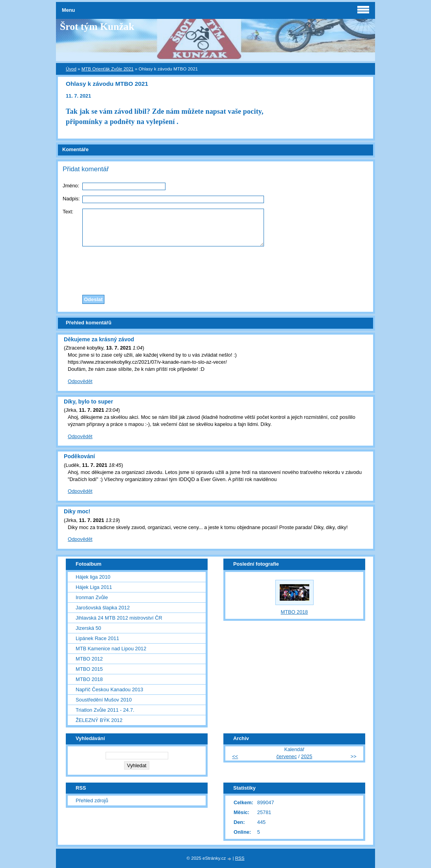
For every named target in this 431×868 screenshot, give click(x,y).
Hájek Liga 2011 (94, 587)
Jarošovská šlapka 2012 (103, 608)
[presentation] (215, 268)
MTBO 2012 (89, 659)
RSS (240, 858)
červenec (286, 756)
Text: (68, 212)
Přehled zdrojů (92, 800)
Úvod (71, 69)
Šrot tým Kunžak (97, 27)
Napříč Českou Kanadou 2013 (109, 689)
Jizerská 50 (88, 628)
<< (235, 756)
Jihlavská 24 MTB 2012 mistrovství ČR (119, 618)
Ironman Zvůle (92, 597)
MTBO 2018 (89, 679)
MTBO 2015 (89, 669)
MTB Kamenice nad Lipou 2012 (111, 649)
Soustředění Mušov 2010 (104, 700)
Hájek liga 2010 (93, 577)
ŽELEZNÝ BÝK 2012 (99, 720)
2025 (307, 756)
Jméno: (71, 186)
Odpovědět (80, 381)
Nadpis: (71, 199)
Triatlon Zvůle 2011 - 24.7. (105, 710)
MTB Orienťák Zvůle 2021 (108, 69)
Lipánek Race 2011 (97, 638)
